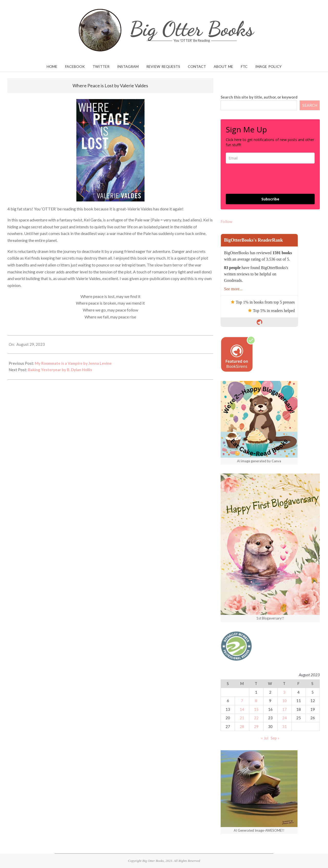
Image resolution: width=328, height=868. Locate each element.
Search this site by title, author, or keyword (259, 97)
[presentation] (265, 179)
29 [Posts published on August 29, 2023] (256, 726)
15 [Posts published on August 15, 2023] (256, 709)
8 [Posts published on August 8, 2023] (256, 701)
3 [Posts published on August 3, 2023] (284, 692)
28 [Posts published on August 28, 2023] (242, 726)
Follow (226, 221)
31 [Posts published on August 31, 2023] (284, 726)
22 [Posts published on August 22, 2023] (256, 718)
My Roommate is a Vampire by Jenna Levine (73, 363)
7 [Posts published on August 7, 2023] (242, 701)
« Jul (265, 738)
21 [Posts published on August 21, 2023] (242, 718)
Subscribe (270, 199)
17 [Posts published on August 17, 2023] (284, 709)
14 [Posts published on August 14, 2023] (242, 709)
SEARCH (310, 105)
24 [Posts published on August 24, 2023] (284, 718)
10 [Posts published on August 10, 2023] (284, 701)
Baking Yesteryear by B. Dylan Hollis (60, 370)
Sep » (275, 738)
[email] (270, 158)
